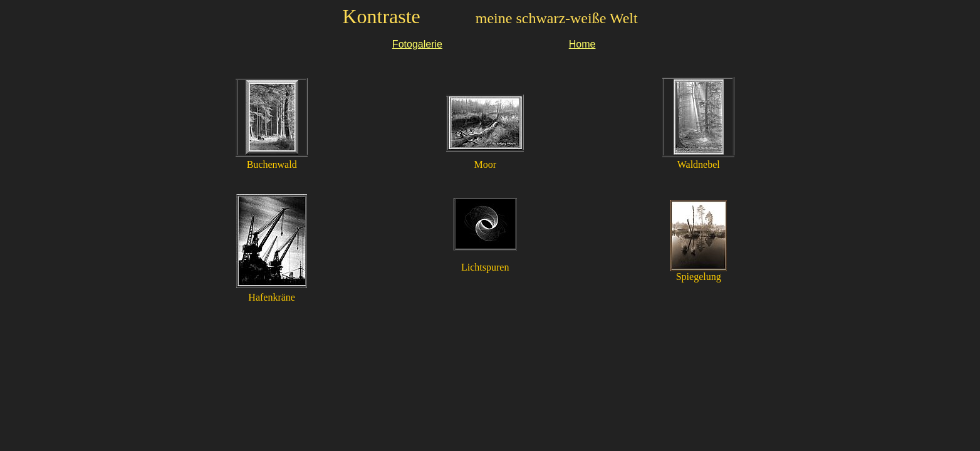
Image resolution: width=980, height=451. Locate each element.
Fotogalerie (417, 44)
